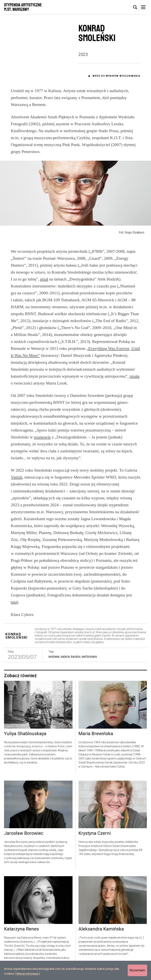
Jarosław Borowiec (24, 833)
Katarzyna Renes (21, 929)
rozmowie (42, 437)
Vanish (17, 477)
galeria (65, 656)
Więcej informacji (27, 974)
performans (89, 656)
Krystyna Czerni (95, 833)
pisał (44, 279)
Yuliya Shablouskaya (25, 734)
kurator (76, 656)
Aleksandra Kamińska (101, 929)
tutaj (15, 602)
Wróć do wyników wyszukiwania (116, 76)
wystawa (54, 656)
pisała (135, 376)
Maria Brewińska (96, 734)
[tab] (135, 7)
